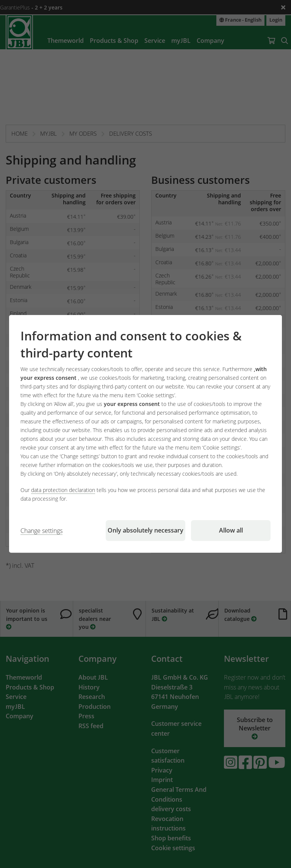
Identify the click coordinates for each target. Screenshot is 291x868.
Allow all (231, 531)
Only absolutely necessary (145, 531)
